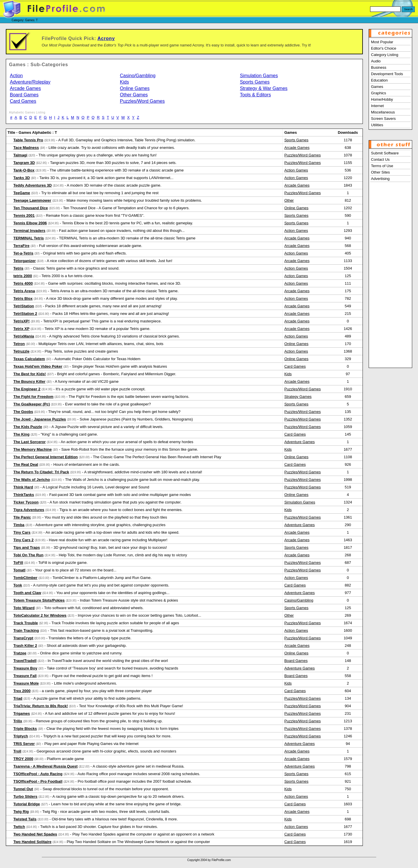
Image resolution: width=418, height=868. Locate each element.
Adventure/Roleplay (30, 82)
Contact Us (380, 159)
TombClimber (25, 578)
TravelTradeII (25, 661)
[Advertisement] (390, 279)
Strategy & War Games (264, 88)
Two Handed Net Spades (35, 834)
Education (379, 80)
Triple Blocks (25, 729)
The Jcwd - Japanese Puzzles (40, 419)
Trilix (18, 721)
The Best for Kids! (30, 374)
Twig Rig (21, 812)
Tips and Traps (27, 547)
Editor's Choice (384, 48)
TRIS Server (24, 744)
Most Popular (382, 42)
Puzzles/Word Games (142, 101)
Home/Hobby (382, 99)
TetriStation (24, 306)
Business (379, 67)
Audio (376, 61)
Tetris (18, 268)
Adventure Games (299, 442)
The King (21, 434)
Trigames (22, 713)
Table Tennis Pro (28, 140)
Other (289, 200)
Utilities (377, 125)
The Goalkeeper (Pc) (32, 404)
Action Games (296, 170)
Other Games (134, 95)
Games (377, 87)
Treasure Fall (25, 676)
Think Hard (23, 487)
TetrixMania (24, 336)
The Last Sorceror (29, 442)
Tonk (18, 585)
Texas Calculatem (29, 359)
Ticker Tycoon (26, 502)
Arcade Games (25, 88)
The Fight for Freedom (33, 397)
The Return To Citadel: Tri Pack (41, 472)
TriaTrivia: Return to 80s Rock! (41, 706)
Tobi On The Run (28, 555)
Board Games (24, 95)
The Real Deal (26, 464)
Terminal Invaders (29, 231)
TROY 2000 (23, 759)
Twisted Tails (25, 819)
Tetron (19, 344)
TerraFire (21, 246)
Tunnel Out (23, 789)
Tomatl (19, 570)
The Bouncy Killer (29, 381)
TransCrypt (23, 638)
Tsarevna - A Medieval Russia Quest (45, 766)
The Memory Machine (33, 449)
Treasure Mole (26, 683)
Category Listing (385, 55)
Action (16, 76)
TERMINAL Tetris (29, 238)
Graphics (379, 93)
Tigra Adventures (29, 510)
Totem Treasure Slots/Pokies (39, 600)
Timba (19, 525)
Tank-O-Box (24, 170)
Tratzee (20, 653)
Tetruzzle (21, 351)
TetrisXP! (21, 321)
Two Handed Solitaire (32, 842)
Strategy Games (298, 397)
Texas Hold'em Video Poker (38, 366)
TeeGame (22, 193)
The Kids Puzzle (28, 427)
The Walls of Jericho (32, 480)
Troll (17, 751)
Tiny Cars (22, 532)
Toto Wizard (24, 608)
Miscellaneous (383, 112)
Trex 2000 (22, 691)
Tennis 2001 (24, 215)
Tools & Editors (255, 95)
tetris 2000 (23, 276)
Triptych (21, 736)
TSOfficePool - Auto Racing (38, 774)
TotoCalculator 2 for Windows (40, 615)
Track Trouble (26, 623)
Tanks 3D (22, 178)
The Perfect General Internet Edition (46, 457)
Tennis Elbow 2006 (30, 223)
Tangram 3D (24, 163)
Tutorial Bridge (27, 804)
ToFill (18, 563)
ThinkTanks (24, 495)
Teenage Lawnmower (32, 200)
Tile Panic (22, 517)
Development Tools (387, 74)
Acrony (106, 38)
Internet (377, 106)
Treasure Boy (25, 668)
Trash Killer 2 (25, 646)
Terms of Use (382, 166)
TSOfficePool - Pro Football (38, 781)
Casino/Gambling (138, 76)
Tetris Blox (23, 298)
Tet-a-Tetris (23, 253)
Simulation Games (259, 76)
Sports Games (255, 82)
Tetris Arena (24, 291)
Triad (18, 698)
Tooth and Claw (27, 593)
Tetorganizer (25, 261)
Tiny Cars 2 (24, 540)
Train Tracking (26, 630)
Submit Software (385, 153)
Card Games (23, 101)
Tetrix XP (21, 329)
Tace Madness (26, 148)
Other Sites (380, 172)
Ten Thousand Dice (31, 208)
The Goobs (23, 412)
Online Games (135, 88)
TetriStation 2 (25, 314)
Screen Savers (383, 119)
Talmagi (20, 155)
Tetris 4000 (23, 283)
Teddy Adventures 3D (33, 185)
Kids (124, 82)
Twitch (19, 827)
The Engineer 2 (27, 389)
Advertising (380, 179)
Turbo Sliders (25, 796)
